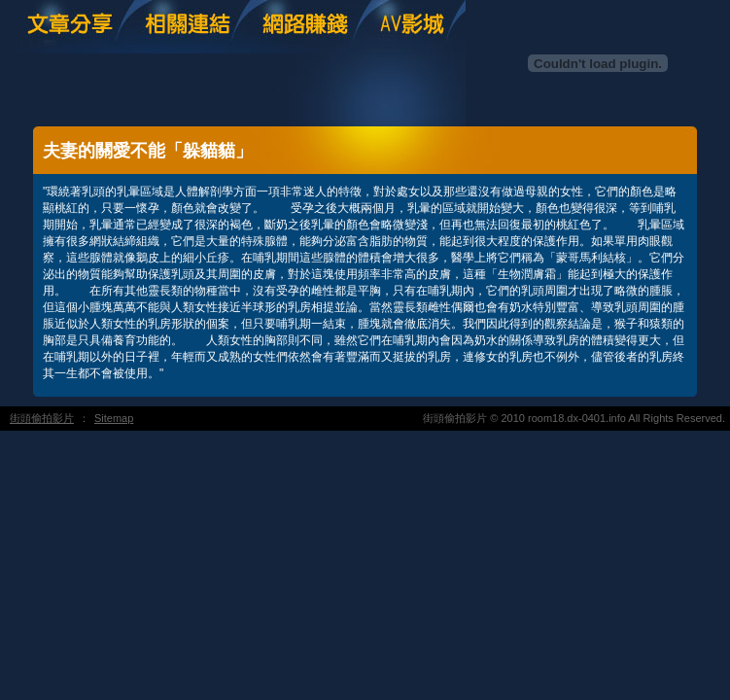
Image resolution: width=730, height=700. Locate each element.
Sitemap (114, 418)
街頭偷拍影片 (42, 418)
